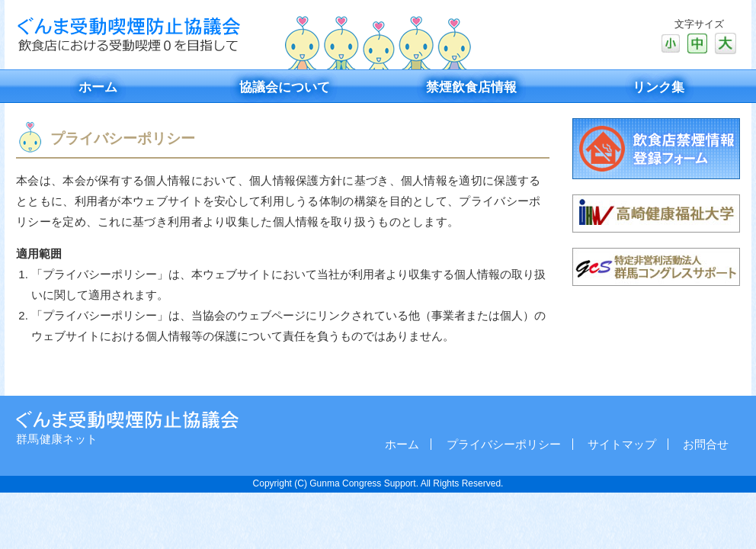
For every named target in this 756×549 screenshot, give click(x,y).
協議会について (285, 87)
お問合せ (706, 444)
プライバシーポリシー (504, 444)
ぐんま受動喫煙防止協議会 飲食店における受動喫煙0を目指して (128, 34)
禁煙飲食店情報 (471, 87)
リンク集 (658, 87)
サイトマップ (622, 444)
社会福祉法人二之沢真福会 (127, 420)
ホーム (98, 87)
